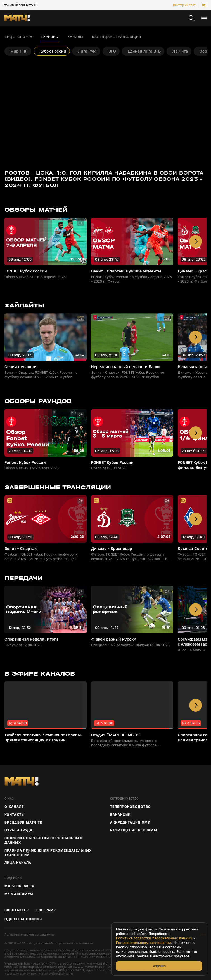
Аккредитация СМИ (130, 822)
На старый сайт (184, 5)
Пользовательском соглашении (144, 943)
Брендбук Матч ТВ (23, 822)
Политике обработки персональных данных (154, 938)
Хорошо (159, 966)
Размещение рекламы (134, 830)
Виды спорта (18, 37)
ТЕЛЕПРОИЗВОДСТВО (131, 807)
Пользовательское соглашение (29, 935)
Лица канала (18, 863)
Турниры (50, 37)
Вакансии (120, 815)
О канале (14, 807)
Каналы (75, 37)
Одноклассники (22, 919)
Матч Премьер (19, 886)
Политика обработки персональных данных (43, 840)
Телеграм (44, 910)
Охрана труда (18, 830)
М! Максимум (19, 894)
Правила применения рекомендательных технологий (48, 853)
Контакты (15, 815)
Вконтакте (15, 910)
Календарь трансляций (117, 37)
